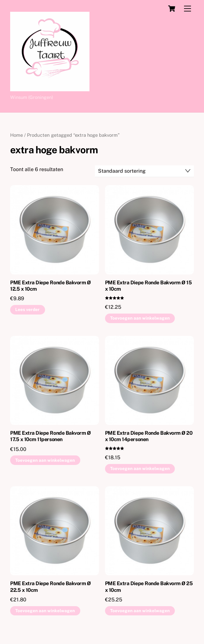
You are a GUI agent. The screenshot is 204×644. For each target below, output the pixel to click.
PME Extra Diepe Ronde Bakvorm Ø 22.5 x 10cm (50, 587)
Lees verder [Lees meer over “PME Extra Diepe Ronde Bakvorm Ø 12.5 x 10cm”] (27, 309)
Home (16, 135)
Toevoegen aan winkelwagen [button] (140, 318)
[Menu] (188, 9)
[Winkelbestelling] (144, 171)
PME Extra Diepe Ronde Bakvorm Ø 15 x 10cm (148, 286)
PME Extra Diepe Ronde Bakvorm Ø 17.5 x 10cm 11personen (50, 436)
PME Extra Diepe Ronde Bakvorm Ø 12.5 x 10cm (50, 286)
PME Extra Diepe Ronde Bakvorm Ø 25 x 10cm (149, 587)
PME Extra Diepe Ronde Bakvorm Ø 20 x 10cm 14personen (149, 436)
